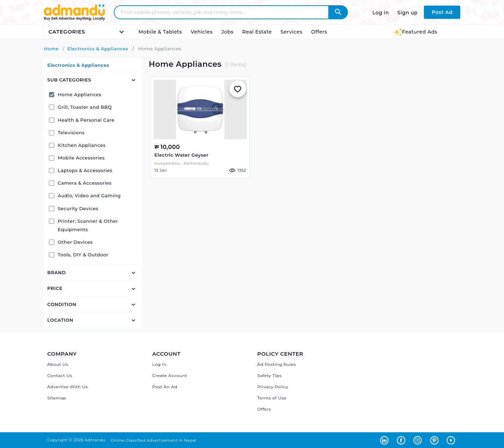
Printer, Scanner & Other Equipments (83, 225)
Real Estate (257, 32)
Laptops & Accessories (81, 170)
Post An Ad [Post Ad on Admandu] (165, 387)
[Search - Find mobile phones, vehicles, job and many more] (226, 12)
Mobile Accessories (77, 158)
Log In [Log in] (159, 364)
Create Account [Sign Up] (170, 375)
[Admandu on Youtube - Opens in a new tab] (452, 440)
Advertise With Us (68, 387)
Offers (319, 32)
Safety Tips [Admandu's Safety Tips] (269, 375)
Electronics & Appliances (98, 49)
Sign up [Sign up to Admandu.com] (407, 13)
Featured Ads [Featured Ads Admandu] (416, 32)
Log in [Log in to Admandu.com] (381, 13)
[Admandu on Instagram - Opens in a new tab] (419, 440)
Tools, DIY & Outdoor (79, 255)
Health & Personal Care (82, 120)
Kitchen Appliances (77, 145)
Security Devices (74, 208)
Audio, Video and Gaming (85, 195)
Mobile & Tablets (160, 32)
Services (292, 32)
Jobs (227, 32)
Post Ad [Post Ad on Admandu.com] (442, 12)
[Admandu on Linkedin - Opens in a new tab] (386, 440)
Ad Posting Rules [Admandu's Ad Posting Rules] (276, 364)
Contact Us (60, 375)
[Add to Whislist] (238, 89)
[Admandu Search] (338, 12)
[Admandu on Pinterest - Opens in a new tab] (436, 440)
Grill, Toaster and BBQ (80, 107)
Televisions (67, 133)
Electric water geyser (181, 155)
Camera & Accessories (80, 183)
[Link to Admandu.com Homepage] (74, 19)
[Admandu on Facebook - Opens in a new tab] (402, 440)
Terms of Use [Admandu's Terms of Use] (272, 398)
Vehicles (202, 32)
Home (51, 49)
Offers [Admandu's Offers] (264, 409)
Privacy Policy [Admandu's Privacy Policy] (273, 387)
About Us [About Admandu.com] (58, 364)
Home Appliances (75, 94)
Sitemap (57, 398)
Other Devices (71, 242)
